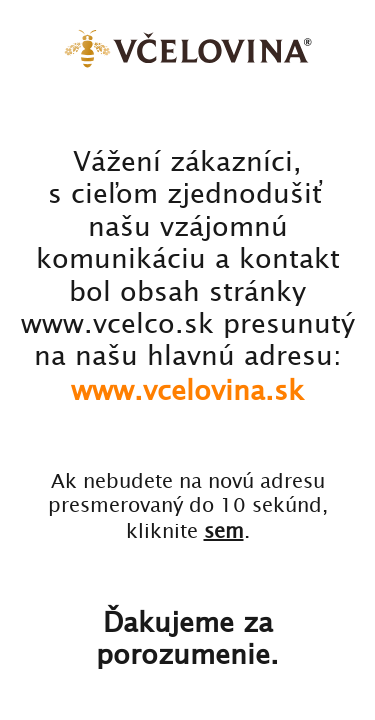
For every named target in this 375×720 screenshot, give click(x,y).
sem (224, 530)
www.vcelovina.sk (187, 389)
